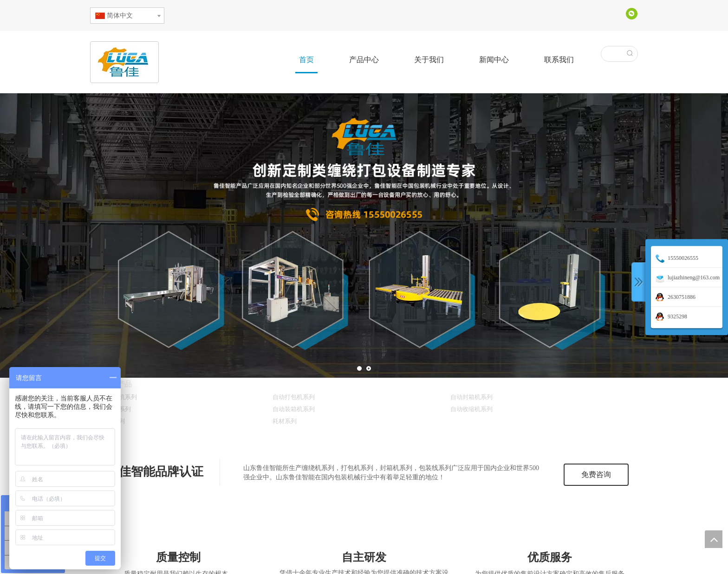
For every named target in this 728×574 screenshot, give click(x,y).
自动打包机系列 (294, 397)
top (714, 539)
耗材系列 (285, 421)
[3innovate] (364, 534)
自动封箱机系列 (471, 397)
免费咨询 (596, 474)
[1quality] (178, 534)
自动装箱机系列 (294, 409)
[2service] (550, 534)
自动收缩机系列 (471, 409)
